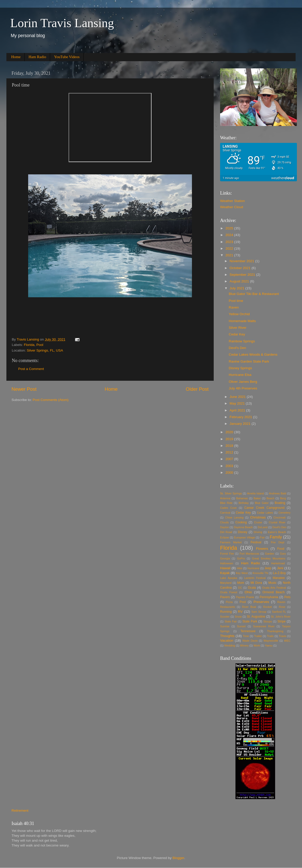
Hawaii (225, 568)
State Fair (231, 621)
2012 (230, 452)
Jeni (280, 568)
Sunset (241, 626)
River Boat (249, 607)
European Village (244, 537)
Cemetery (284, 513)
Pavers (225, 597)
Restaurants (228, 607)
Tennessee (248, 631)
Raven (234, 307)
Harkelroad (278, 563)
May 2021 (238, 403)
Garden (269, 554)
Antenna (225, 498)
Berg (283, 498)
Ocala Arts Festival (274, 588)
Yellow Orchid (239, 314)
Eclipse (225, 537)
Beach (270, 498)
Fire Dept (278, 542)
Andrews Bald (278, 493)
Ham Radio (37, 57)
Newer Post (24, 389)
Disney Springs (240, 368)
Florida (29, 345)
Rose (282, 607)
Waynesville (271, 641)
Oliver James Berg (243, 382)
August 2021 (240, 281)
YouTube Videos (67, 57)
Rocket (267, 607)
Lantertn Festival (255, 578)
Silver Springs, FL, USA (45, 350)
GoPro (241, 558)
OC (240, 588)
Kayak (225, 573)
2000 (230, 473)
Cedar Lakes (265, 513)
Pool (40, 345)
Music (273, 583)
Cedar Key (237, 334)
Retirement (20, 811)
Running (226, 612)
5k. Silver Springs (231, 493)
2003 (230, 466)
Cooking (241, 522)
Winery (244, 645)
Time (246, 636)
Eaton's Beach (277, 532)
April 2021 (238, 410)
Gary (283, 554)
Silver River (238, 328)
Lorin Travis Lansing (62, 23)
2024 (230, 235)
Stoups (268, 621)
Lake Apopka (229, 578)
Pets (287, 597)
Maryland (226, 583)
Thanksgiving (275, 631)
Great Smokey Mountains (269, 558)
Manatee (279, 578)
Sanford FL (279, 612)
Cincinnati (279, 517)
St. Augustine (256, 617)
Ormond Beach (273, 592)
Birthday (244, 503)
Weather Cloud (232, 207)
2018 (230, 446)
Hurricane (254, 568)
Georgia (225, 558)
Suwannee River (264, 626)
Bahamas (242, 498)
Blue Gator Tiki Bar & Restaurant (254, 294)
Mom (241, 583)
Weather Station (233, 201)
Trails (270, 636)
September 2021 (243, 275)
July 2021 (238, 288)
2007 (230, 459)
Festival (256, 542)
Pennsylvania (269, 597)
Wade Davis (250, 641)
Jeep (268, 568)
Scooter (225, 617)
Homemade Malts (242, 321)
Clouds (224, 522)
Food (281, 549)
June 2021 (238, 397)
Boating (280, 503)
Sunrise (225, 626)
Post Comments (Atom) (51, 400)
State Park (250, 621)
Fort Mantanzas (249, 554)
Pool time (236, 301)
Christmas (258, 517)
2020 (230, 432)
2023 (230, 242)
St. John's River (281, 617)
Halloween (227, 563)
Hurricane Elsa (240, 375)
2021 (230, 255)
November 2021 (242, 261)
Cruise (258, 522)
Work (257, 645)
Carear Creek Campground (265, 508)
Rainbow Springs (242, 341)
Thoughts (227, 636)
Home (16, 57)
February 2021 (241, 417)
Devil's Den (238, 348)
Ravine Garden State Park (249, 361)
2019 (230, 439)
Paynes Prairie (245, 597)
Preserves (261, 602)
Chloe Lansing (234, 517)
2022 (230, 248)
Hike (240, 568)
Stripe (282, 621)
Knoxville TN (260, 573)
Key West (242, 573)
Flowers (262, 549)
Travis (282, 636)
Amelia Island (255, 493)
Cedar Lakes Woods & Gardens (253, 354)
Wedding (230, 645)
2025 (230, 228)
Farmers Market (231, 542)
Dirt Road (226, 532)
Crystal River (277, 522)
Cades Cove (228, 508)
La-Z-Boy (279, 573)
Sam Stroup (259, 612)
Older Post (197, 389)
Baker (257, 498)
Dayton (224, 527)
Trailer (258, 636)
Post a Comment (31, 369)
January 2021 (241, 424)
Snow (238, 617)
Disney (242, 532)
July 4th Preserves (243, 388)
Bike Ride (226, 503)
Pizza (229, 602)
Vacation (227, 641)
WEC (287, 641)
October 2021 (241, 268)
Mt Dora (256, 583)
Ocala (252, 588)
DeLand (263, 527)
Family (276, 537)
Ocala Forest (229, 592)
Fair (262, 537)
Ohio (248, 592)
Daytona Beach (243, 527)
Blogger (178, 858)
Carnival (225, 513)
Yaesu (269, 645)
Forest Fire (227, 554)
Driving (258, 532)
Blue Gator (262, 503)
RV (240, 612)
